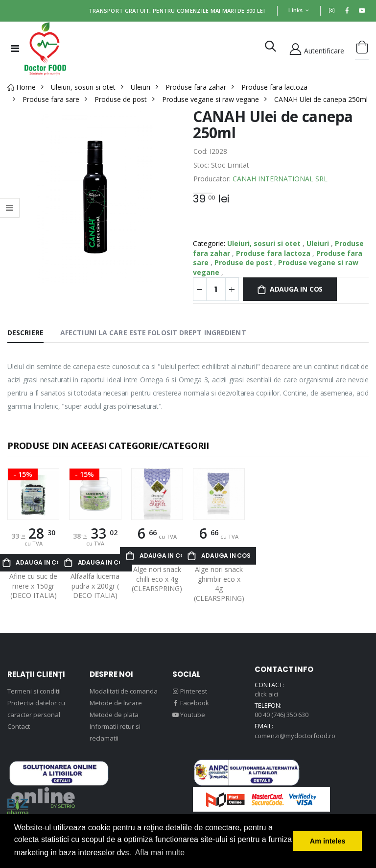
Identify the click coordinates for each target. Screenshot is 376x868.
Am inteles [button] (328, 841)
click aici (266, 694)
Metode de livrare (116, 703)
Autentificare (317, 48)
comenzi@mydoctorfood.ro (295, 736)
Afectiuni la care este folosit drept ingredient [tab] (153, 333)
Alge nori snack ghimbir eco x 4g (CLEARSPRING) (219, 584)
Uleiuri (319, 243)
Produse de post (244, 262)
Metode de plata (114, 715)
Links (295, 10)
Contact (19, 726)
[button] (270, 48)
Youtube (189, 715)
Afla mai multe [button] (160, 853)
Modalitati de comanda (124, 691)
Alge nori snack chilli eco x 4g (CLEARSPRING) (157, 579)
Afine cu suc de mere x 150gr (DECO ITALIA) (33, 586)
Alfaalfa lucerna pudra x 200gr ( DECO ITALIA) (95, 586)
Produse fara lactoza (274, 253)
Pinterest (190, 691)
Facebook (191, 703)
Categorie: (209, 243)
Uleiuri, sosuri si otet (265, 243)
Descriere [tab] (25, 333)
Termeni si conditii (34, 691)
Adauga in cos (296, 289)
